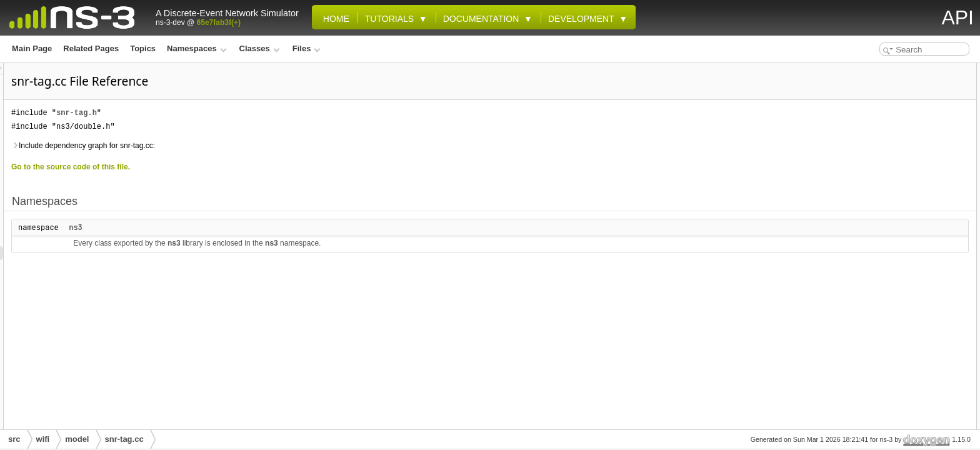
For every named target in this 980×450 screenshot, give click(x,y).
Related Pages (91, 48)
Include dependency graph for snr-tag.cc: (239, 146)
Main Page (32, 48)
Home (334, 19)
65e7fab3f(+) (219, 22)
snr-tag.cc (124, 439)
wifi (43, 439)
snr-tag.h (233, 113)
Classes (260, 48)
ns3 (232, 227)
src (14, 439)
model (77, 439)
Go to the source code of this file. (227, 167)
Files (307, 48)
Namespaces (197, 48)
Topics (143, 48)
